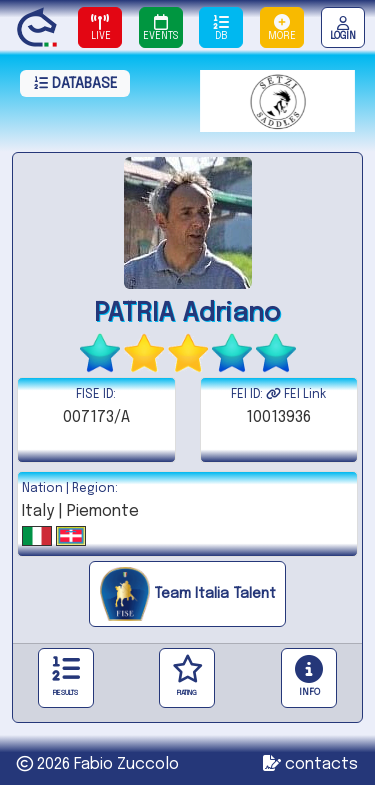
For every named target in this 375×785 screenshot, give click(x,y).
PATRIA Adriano (187, 313)
